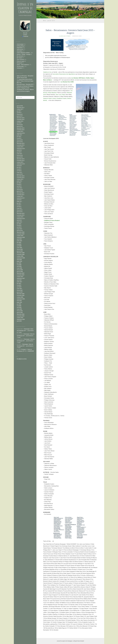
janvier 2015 (20, 142)
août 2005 (19, 321)
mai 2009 (19, 244)
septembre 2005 (21, 319)
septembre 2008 (21, 258)
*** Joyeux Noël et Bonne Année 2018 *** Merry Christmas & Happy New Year (25, 81)
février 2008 (20, 270)
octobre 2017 (20, 109)
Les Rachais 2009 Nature (78, 78)
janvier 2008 (20, 272)
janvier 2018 (20, 106)
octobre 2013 (20, 162)
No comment (20, 56)
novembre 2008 (21, 254)
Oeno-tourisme (20, 60)
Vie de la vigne (20, 66)
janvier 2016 (20, 126)
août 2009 (19, 239)
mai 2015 (19, 138)
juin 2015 (19, 137)
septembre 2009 (21, 237)
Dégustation (20, 48)
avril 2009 (19, 246)
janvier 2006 (20, 313)
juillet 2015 (19, 135)
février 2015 (20, 140)
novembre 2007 (21, 275)
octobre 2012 (20, 179)
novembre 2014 (21, 145)
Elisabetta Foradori (62, 98)
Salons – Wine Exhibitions (23, 65)
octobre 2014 (20, 147)
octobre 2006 (20, 297)
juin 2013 (19, 167)
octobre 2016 (20, 121)
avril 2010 (19, 227)
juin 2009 (19, 243)
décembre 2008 (21, 253)
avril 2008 (19, 266)
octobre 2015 (20, 131)
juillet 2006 (19, 302)
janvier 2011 (20, 212)
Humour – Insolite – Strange (24, 54)
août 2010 (19, 220)
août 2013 (19, 166)
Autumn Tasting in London (23, 88)
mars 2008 (19, 268)
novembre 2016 (21, 120)
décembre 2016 (21, 118)
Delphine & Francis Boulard (52, 220)
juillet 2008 (19, 261)
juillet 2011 (19, 202)
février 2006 (20, 311)
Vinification (19, 68)
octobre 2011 (20, 196)
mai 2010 (19, 225)
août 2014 (19, 150)
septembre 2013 (21, 164)
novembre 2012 (21, 178)
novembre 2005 (21, 316)
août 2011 (19, 200)
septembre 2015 (21, 133)
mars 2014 (19, 154)
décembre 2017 (21, 108)
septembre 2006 (21, 299)
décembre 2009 (21, 232)
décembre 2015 (21, 128)
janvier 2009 (20, 251)
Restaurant (20, 63)
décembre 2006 (21, 294)
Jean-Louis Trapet (60, 95)
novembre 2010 (21, 215)
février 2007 (20, 290)
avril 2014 (19, 152)
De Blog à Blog (20, 46)
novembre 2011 (21, 195)
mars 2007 (19, 289)
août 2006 (19, 301)
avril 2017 (19, 113)
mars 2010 (19, 229)
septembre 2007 (21, 278)
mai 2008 (19, 265)
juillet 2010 (19, 222)
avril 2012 (19, 186)
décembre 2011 (21, 193)
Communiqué (20, 44)
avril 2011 (19, 207)
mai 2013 (19, 169)
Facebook (26, 36)
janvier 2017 (20, 116)
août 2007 (19, 280)
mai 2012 (19, 184)
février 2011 (20, 210)
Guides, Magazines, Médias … (24, 53)
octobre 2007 (20, 277)
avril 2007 (19, 287)
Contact (25, 35)
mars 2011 (19, 208)
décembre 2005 (21, 314)
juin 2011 (19, 203)
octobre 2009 (20, 236)
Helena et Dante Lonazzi (50, 98)
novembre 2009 (21, 234)
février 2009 (20, 249)
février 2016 (20, 125)
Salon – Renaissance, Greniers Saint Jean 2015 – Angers (70, 32)
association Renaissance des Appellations (64, 74)
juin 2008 (19, 263)
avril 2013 (19, 171)
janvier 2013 (20, 174)
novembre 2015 (21, 130)
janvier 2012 (20, 191)
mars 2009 (19, 248)
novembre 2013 (21, 161)
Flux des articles (22, 359)
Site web (25, 33)
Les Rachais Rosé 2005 (67, 82)
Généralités (20, 51)
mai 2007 (19, 285)
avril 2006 (19, 307)
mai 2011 (19, 205)
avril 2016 (19, 123)
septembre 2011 (21, 198)
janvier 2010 (20, 231)
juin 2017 (19, 111)
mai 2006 (19, 306)
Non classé (19, 58)
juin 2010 (19, 224)
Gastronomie (20, 49)
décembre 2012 (21, 176)
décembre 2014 (21, 143)
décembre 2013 (21, 159)
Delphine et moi (47, 72)
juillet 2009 (19, 241)
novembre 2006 (21, 295)
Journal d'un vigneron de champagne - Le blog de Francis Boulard (70, 641)
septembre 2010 (21, 219)
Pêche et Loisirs (21, 61)
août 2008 (19, 260)
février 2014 (20, 155)
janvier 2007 (20, 292)
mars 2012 (19, 188)
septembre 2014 (21, 149)
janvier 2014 (20, 157)
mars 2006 (19, 309)
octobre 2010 (20, 217)
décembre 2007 (21, 273)
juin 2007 (19, 284)
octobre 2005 (20, 318)
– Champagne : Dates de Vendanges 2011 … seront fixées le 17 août (25, 331)
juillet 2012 (19, 181)
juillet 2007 (19, 282)
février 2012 (20, 190)
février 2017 (20, 114)
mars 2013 (19, 172)
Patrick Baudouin (52, 93)
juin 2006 (19, 304)
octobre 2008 (20, 256)
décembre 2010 (21, 213)
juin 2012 (19, 183)
